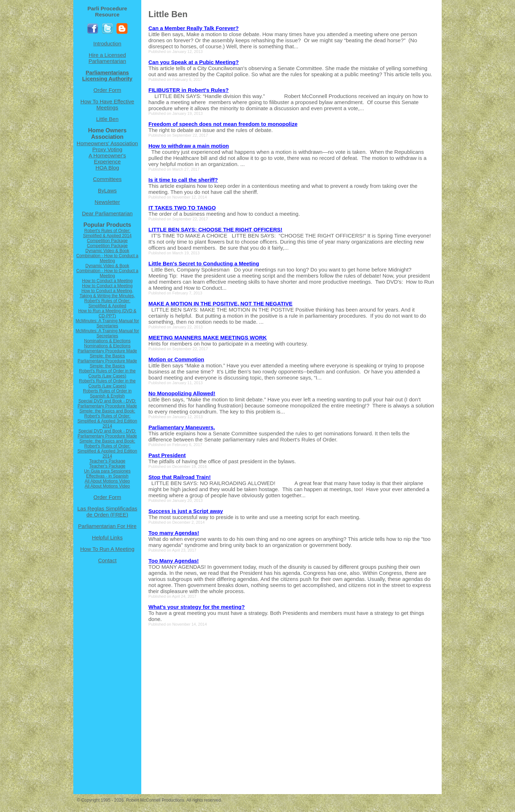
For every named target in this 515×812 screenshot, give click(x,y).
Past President (167, 455)
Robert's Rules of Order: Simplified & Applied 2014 (107, 233)
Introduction (107, 43)
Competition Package (107, 241)
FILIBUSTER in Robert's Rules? (188, 90)
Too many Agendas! (174, 533)
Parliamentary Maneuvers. (182, 427)
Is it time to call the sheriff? (183, 180)
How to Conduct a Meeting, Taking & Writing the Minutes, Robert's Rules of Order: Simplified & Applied (107, 298)
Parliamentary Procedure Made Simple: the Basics (107, 353)
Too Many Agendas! (174, 561)
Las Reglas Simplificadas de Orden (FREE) (107, 512)
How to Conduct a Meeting (107, 281)
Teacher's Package (107, 461)
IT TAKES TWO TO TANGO (182, 208)
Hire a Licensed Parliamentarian (107, 58)
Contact (107, 560)
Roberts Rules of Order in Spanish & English (107, 393)
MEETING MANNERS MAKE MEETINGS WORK (208, 337)
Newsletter (107, 202)
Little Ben (107, 119)
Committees (107, 179)
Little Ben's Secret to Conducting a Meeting (204, 263)
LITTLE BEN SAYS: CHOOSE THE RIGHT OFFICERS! (215, 229)
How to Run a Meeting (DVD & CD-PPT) (107, 313)
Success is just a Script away (186, 511)
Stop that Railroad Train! (180, 477)
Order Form (107, 90)
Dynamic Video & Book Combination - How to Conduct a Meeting (107, 256)
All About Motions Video (107, 481)
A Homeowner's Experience (107, 158)
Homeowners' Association (107, 143)
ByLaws (107, 190)
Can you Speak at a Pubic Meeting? (194, 62)
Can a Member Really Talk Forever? (193, 28)
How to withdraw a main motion (189, 146)
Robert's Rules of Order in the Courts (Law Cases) (107, 373)
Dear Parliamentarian (107, 213)
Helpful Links (107, 537)
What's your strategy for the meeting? (197, 607)
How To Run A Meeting (107, 549)
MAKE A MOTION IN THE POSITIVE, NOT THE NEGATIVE (220, 304)
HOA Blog (107, 168)
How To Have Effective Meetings (107, 104)
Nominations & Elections (107, 341)
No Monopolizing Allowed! (182, 393)
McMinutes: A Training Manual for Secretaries (107, 323)
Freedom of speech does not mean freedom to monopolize (223, 124)
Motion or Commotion (176, 359)
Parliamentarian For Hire (107, 526)
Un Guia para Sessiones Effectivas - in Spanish (107, 474)
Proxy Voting (107, 149)
